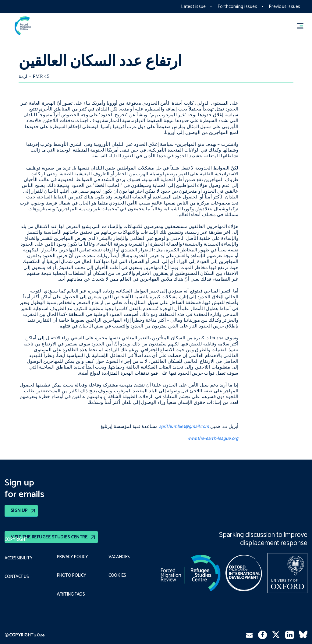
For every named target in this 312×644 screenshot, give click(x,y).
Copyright (16, 539)
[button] (303, 26)
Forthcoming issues (237, 7)
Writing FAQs (71, 593)
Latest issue (193, 7)
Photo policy (72, 575)
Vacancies (120, 557)
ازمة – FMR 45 (34, 76)
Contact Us (18, 576)
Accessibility (19, 558)
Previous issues (284, 7)
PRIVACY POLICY (73, 557)
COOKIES (118, 575)
